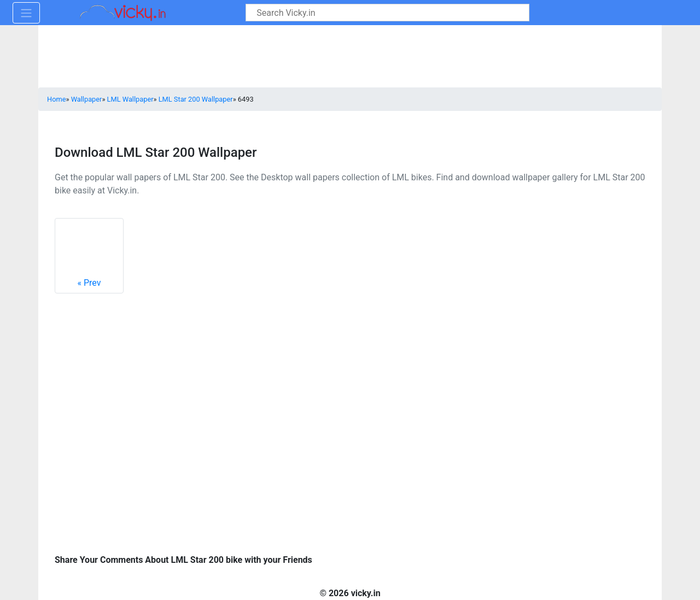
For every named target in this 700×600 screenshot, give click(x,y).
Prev (89, 255)
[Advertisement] (533, 483)
